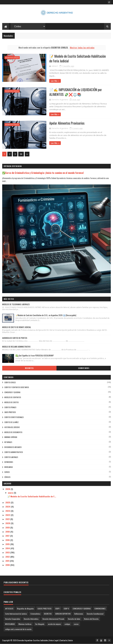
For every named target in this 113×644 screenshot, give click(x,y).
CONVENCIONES (100, 609)
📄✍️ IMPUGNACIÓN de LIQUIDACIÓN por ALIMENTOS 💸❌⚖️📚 (76, 92)
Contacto (63, 640)
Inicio (71, 640)
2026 (8, 489)
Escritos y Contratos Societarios (17, 387)
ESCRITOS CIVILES (12, 58)
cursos (7, 472)
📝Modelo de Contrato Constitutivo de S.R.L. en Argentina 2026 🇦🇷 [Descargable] (46, 315)
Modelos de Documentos (13, 432)
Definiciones (9, 462)
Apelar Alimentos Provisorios (67, 123)
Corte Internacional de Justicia (16, 614)
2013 (8, 552)
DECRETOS (48, 614)
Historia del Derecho (12, 427)
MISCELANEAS (9, 467)
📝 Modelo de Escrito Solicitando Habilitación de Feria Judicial (78, 59)
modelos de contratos (13, 397)
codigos (67, 624)
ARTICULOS (9, 609)
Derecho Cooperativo (13, 619)
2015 (8, 544)
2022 (8, 515)
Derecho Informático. (31, 619)
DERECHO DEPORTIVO (63, 614)
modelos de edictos (11, 402)
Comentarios (84, 368)
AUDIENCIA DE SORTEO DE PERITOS (15, 338)
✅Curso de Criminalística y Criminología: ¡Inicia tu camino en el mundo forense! (43, 173)
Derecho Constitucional (95, 614)
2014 (8, 548)
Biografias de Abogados (13, 447)
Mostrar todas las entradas (82, 47)
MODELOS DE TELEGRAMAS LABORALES (16, 304)
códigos (7, 477)
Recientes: (29, 368)
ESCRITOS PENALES (10, 407)
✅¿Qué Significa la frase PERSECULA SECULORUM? (35, 355)
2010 (8, 565)
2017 (8, 536)
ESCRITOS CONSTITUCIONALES (14, 417)
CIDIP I (58, 609)
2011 (8, 561)
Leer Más (54, 81)
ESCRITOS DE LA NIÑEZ (12, 422)
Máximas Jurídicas (11, 437)
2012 (8, 557)
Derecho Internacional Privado (53, 619)
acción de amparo (54, 624)
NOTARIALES (8, 442)
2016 (8, 540)
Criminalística (35, 614)
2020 (8, 523)
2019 (8, 527)
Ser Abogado (40, 624)
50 (21, 154)
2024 (8, 507)
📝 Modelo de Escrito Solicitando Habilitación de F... (32, 496)
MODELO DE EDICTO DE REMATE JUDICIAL (17, 327)
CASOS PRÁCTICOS (10, 412)
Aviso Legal (54, 640)
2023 (8, 511)
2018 (8, 532)
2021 (8, 519)
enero (11, 493)
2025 (8, 502)
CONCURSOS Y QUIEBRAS (12, 392)
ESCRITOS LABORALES (11, 457)
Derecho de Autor (74, 619)
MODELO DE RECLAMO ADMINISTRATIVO (16, 347)
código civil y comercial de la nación (18, 629)
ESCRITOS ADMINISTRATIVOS (14, 452)
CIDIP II (66, 609)
